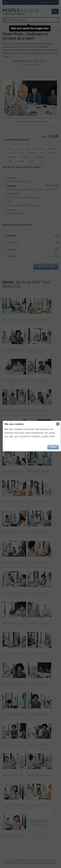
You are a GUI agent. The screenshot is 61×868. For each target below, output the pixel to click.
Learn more (48, 436)
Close (53, 447)
